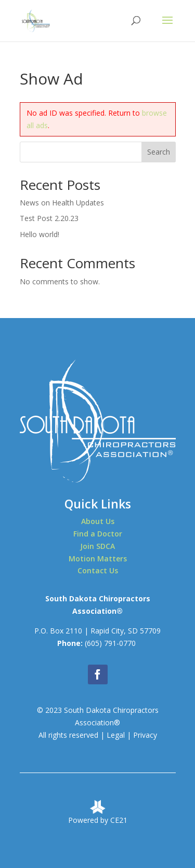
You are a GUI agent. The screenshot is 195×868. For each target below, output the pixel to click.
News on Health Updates (62, 203)
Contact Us (98, 570)
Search (159, 152)
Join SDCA (97, 546)
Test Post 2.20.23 (49, 218)
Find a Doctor (98, 534)
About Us (98, 521)
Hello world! (40, 234)
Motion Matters (98, 559)
